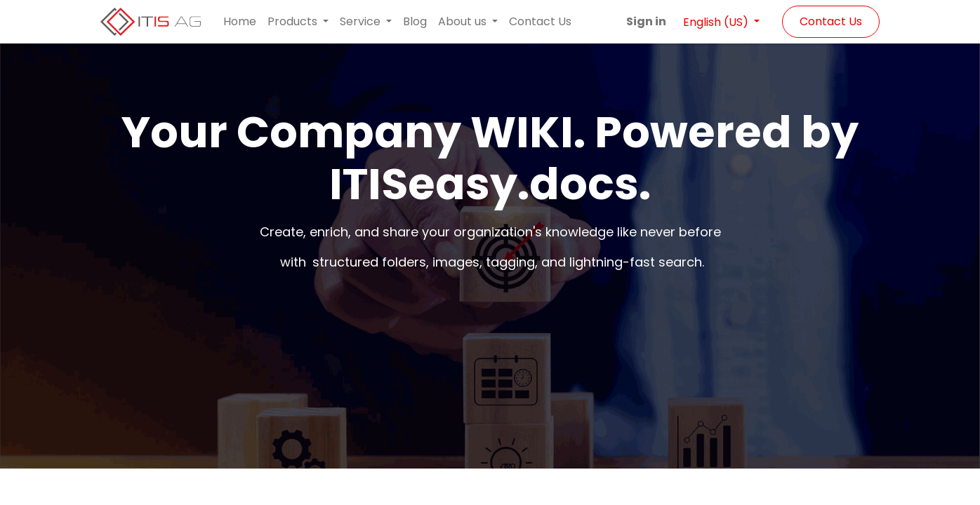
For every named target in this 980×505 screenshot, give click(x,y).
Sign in (646, 21)
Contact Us (831, 21)
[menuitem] (240, 22)
